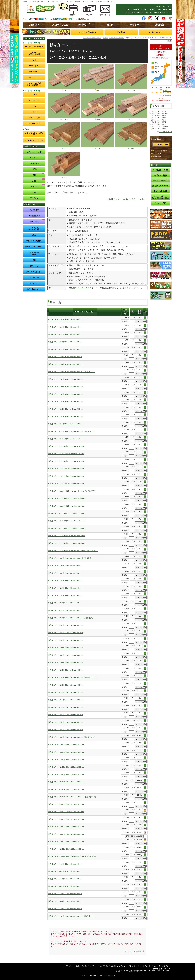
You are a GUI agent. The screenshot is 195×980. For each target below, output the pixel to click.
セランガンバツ (34, 100)
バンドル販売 (34, 210)
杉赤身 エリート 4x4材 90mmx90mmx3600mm (65, 909)
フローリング (34, 278)
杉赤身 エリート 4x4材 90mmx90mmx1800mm (65, 879)
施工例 (110, 25)
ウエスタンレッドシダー (34, 47)
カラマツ (34, 187)
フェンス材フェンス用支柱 (34, 228)
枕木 (34, 235)
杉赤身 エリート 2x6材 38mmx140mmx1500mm (65, 633)
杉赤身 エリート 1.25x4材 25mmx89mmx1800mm (66, 454)
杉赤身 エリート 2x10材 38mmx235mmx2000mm (66, 767)
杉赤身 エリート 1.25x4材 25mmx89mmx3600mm (66, 484)
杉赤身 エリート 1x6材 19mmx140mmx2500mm (65, 409)
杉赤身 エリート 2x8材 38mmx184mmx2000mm (65, 707)
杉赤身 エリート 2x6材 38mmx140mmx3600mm (65, 670)
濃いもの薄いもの (81, 288)
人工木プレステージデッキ (34, 140)
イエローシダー (34, 66)
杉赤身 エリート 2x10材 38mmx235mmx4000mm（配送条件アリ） (72, 797)
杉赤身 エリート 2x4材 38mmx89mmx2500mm (65, 595)
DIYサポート (135, 25)
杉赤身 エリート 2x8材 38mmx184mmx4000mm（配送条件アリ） (72, 737)
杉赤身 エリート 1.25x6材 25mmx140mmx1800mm (67, 513)
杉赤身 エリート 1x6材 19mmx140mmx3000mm (65, 416)
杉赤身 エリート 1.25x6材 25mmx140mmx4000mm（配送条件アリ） (73, 551)
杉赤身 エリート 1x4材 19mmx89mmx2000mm (65, 342)
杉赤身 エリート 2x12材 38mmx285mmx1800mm (66, 819)
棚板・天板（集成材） (34, 272)
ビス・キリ (34, 266)
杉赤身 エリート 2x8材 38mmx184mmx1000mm (65, 685)
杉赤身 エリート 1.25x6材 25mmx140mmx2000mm (67, 521)
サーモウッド (34, 72)
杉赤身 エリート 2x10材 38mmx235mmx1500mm (66, 752)
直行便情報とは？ (166, 132)
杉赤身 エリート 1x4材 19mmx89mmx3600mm (65, 364)
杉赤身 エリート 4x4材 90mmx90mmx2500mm (65, 894)
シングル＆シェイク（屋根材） (34, 254)
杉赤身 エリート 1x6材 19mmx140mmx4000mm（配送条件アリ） (72, 431)
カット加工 (34, 222)
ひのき (34, 60)
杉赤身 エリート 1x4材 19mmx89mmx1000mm (65, 320)
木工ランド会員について (162, 151)
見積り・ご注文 (60, 25)
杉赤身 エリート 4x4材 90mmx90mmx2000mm (65, 886)
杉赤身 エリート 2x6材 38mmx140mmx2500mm (65, 655)
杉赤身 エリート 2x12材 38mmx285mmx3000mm (66, 842)
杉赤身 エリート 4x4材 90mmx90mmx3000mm (65, 901)
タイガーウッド (34, 124)
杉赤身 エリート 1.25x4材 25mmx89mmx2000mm (66, 461)
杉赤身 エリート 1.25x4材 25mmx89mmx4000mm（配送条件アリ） (73, 491)
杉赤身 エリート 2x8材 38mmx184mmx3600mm (65, 730)
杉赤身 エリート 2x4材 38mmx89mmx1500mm (65, 573)
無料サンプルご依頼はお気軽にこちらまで (128, 199)
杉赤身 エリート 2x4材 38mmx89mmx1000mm (65, 566)
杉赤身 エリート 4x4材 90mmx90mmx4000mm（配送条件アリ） (72, 916)
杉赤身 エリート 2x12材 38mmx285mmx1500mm (66, 812)
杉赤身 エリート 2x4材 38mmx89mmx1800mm (65, 581)
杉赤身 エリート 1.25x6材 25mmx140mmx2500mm (67, 528)
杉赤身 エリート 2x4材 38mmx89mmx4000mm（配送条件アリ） (72, 618)
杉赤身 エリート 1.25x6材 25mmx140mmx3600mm (67, 543)
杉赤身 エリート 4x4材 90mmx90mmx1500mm (65, 871)
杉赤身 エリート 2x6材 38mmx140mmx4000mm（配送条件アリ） (72, 678)
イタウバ (34, 112)
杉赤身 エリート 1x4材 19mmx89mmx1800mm (65, 334)
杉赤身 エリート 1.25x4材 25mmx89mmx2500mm (66, 469)
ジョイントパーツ (34, 283)
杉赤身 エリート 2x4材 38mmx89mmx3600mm (65, 610)
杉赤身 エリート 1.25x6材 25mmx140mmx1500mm (67, 506)
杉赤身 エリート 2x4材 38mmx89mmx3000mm (65, 603)
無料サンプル (85, 25)
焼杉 (34, 175)
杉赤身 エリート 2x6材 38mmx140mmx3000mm (65, 663)
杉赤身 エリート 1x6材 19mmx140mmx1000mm (65, 379)
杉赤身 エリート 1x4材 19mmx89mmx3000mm (65, 357)
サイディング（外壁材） (34, 247)
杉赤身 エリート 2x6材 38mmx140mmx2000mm (65, 648)
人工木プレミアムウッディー (34, 134)
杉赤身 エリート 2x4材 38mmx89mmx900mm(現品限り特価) (70, 558)
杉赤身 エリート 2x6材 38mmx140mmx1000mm (65, 625)
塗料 (34, 260)
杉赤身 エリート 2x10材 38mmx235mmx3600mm (66, 789)
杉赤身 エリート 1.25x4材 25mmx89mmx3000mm (66, 476)
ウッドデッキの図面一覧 (135, 951)
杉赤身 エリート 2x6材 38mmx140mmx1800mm (65, 640)
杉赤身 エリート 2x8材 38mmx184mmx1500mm (65, 692)
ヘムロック (34, 158)
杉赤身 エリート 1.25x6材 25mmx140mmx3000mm (67, 536)
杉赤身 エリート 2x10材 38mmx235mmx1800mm (66, 760)
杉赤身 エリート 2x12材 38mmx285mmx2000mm (66, 827)
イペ (34, 106)
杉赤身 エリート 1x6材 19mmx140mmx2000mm (65, 402)
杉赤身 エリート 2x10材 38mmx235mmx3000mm (66, 782)
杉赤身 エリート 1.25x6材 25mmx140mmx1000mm (67, 499)
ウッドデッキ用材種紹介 (87, 32)
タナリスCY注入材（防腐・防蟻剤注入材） (34, 84)
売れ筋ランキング (155, 32)
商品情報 (105, 38)
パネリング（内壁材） (34, 241)
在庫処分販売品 (34, 216)
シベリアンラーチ (34, 77)
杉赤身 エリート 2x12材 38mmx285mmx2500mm (66, 834)
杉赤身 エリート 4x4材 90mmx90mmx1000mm (65, 864)
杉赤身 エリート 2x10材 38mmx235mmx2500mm (66, 774)
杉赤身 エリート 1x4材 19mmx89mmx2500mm (65, 349)
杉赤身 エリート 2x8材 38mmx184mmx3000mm (65, 722)
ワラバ (34, 192)
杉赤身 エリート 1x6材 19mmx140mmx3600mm (65, 424)
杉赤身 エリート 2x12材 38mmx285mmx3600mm (66, 849)
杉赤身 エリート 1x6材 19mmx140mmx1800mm (65, 394)
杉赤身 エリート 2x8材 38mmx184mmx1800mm (65, 700)
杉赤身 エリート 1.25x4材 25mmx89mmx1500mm (66, 446)
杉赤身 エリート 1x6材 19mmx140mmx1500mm (65, 387)
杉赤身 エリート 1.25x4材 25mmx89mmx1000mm (66, 439)
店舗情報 (160, 25)
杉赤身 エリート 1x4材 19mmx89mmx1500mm (65, 327)
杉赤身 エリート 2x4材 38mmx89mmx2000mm (65, 588)
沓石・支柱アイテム (34, 289)
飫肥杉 (34, 169)
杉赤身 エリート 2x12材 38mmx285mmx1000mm (66, 804)
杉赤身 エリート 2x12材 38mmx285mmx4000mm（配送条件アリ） (72, 857)
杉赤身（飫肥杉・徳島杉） (34, 53)
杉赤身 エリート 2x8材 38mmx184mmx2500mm (65, 715)
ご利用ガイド (35, 25)
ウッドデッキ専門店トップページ (92, 38)
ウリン (34, 95)
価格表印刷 (157, 156)
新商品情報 (121, 32)
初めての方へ (158, 153)
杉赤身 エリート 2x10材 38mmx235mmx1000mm (66, 745)
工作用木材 (34, 198)
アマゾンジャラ (34, 118)
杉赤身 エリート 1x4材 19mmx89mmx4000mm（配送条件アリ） (72, 372)
